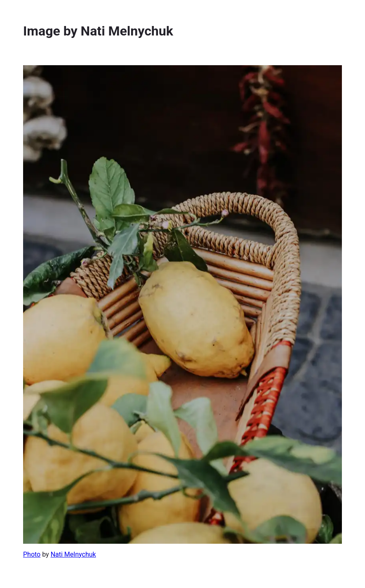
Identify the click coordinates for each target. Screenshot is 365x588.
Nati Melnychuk (73, 554)
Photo (32, 554)
